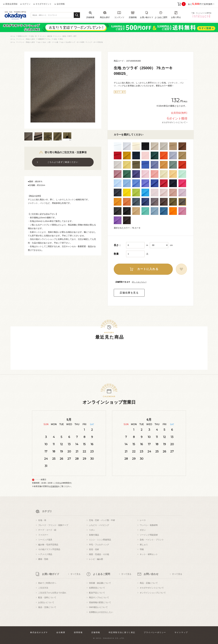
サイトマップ (181, 632)
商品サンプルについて (99, 597)
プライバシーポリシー (155, 632)
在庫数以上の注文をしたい (101, 612)
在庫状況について (97, 588)
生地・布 (42, 520)
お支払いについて (46, 602)
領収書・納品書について (100, 583)
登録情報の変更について (100, 602)
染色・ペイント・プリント (152, 540)
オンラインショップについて (153, 593)
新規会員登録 (11, 4)
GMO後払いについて (98, 607)
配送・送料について (47, 597)
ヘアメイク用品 (45, 554)
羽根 (142, 549)
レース (143, 520)
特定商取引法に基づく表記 (122, 632)
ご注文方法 (43, 588)
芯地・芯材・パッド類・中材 (102, 520)
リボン (92, 530)
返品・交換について (47, 607)
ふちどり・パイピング (99, 525)
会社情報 (61, 4)
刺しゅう (144, 545)
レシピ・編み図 (96, 559)
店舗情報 (54, 486)
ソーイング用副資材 (149, 535)
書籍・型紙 (43, 559)
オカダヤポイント (44, 4)
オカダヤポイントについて (152, 588)
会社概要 (61, 632)
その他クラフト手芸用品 (49, 549)
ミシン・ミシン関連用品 (100, 540)
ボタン (143, 530)
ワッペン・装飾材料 (149, 525)
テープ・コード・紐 (47, 530)
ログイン (26, 4)
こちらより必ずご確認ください (63, 162)
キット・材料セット (149, 554)
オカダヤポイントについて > (175, 122)
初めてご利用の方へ (47, 583)
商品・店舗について (149, 583)
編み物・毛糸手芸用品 (48, 545)
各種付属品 (94, 535)
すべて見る (76, 574)
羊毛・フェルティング (99, 545)
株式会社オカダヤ (39, 632)
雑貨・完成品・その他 (99, 554)
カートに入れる (148, 269)
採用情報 (78, 632)
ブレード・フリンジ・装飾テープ (53, 525)
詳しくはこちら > (139, 282)
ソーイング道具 (45, 540)
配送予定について (97, 593)
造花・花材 (94, 549)
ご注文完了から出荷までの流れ (52, 593)
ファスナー (43, 535)
